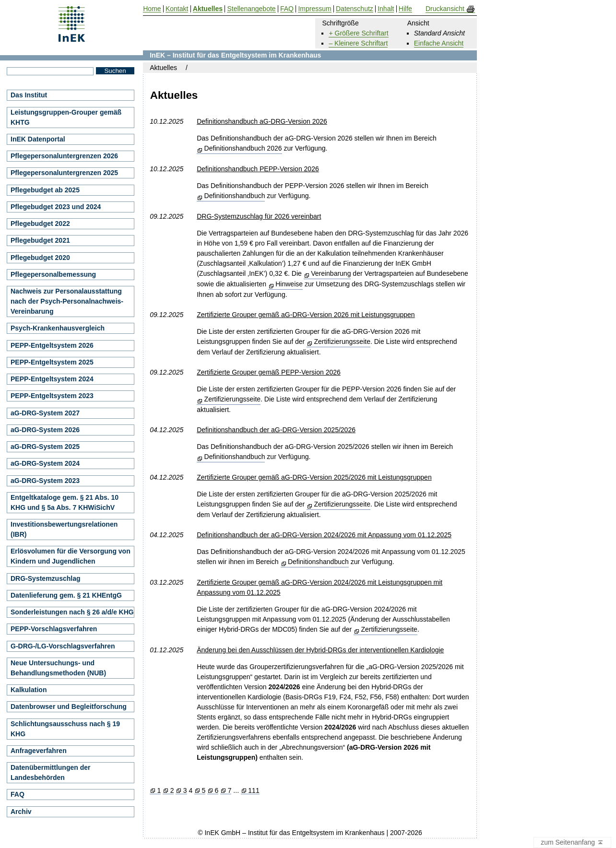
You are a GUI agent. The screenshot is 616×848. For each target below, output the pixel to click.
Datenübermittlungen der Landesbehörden (50, 772)
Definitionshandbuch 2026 (243, 148)
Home (152, 9)
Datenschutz (355, 9)
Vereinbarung (331, 273)
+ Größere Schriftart (358, 33)
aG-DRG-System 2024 (45, 463)
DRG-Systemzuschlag (45, 578)
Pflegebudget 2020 (40, 258)
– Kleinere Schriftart (358, 43)
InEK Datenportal (38, 139)
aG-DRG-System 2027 (45, 413)
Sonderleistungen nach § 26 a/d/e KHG (72, 612)
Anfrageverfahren (39, 751)
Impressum (314, 9)
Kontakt (177, 9)
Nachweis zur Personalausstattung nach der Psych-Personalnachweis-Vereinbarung (67, 301)
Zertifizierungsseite (342, 342)
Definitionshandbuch (235, 196)
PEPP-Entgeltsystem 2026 (52, 345)
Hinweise (289, 284)
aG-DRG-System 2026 (45, 430)
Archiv (21, 812)
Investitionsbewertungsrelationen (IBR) (64, 529)
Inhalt (386, 9)
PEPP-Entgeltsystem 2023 (52, 396)
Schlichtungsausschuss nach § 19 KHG (65, 729)
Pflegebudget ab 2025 (45, 190)
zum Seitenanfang (572, 843)
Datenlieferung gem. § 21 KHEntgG (66, 595)
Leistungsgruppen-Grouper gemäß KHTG (66, 117)
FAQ (18, 794)
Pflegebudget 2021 (40, 240)
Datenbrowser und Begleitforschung (69, 707)
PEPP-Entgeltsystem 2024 (52, 379)
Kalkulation (29, 690)
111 (254, 791)
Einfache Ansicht (439, 43)
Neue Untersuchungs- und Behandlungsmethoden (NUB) (58, 668)
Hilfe (405, 9)
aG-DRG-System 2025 (45, 447)
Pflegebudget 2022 (40, 224)
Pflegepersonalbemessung (53, 274)
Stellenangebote (251, 9)
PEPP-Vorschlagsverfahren (54, 629)
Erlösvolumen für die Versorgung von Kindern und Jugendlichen (71, 556)
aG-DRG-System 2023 (45, 481)
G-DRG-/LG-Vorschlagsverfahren (63, 646)
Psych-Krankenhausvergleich (58, 328)
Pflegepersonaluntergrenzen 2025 (64, 173)
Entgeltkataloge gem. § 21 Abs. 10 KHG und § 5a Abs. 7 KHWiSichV (65, 502)
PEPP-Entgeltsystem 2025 (52, 362)
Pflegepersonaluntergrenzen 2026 (64, 156)
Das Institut (29, 95)
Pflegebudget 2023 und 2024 (56, 207)
